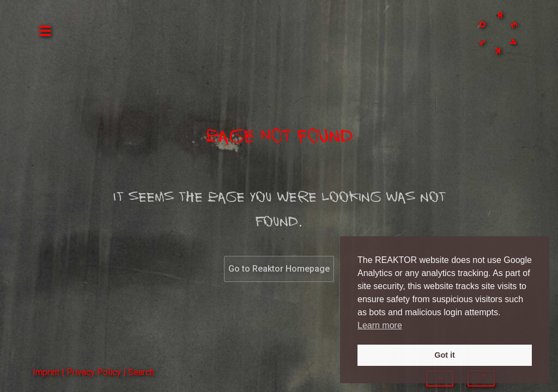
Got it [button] (445, 355)
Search (141, 372)
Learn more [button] (380, 325)
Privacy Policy (94, 372)
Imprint (46, 372)
